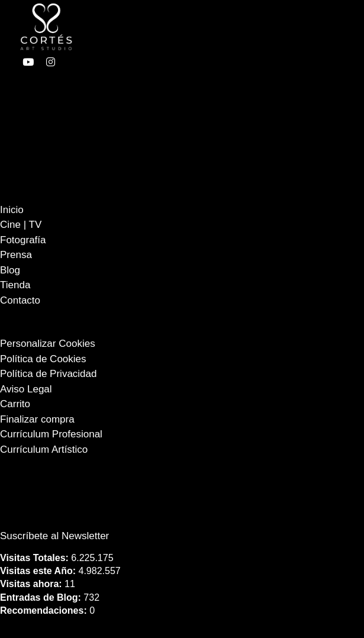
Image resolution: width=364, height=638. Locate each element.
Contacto (20, 300)
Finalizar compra (37, 419)
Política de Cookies (43, 359)
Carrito (15, 404)
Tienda (15, 285)
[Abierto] (240, 26)
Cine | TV (21, 225)
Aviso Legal (26, 389)
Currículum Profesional (51, 434)
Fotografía (23, 240)
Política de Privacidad (48, 374)
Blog (10, 270)
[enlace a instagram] (51, 62)
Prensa (16, 255)
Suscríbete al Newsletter (54, 536)
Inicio (12, 210)
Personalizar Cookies (48, 344)
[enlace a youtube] (28, 62)
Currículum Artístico (44, 449)
